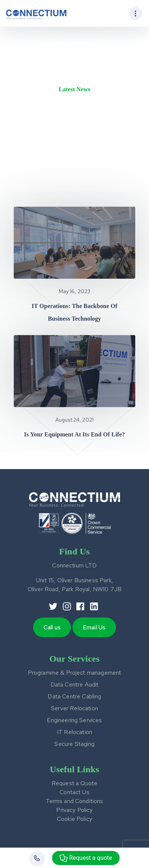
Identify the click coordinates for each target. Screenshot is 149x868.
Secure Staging (74, 744)
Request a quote (86, 858)
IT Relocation (74, 732)
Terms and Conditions (74, 801)
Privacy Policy (74, 810)
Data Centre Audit (75, 684)
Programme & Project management (75, 673)
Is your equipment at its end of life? (74, 434)
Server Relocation (74, 708)
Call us (52, 627)
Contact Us (74, 792)
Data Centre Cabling (74, 696)
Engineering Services (74, 720)
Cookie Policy (74, 819)
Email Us (94, 627)
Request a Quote (74, 783)
